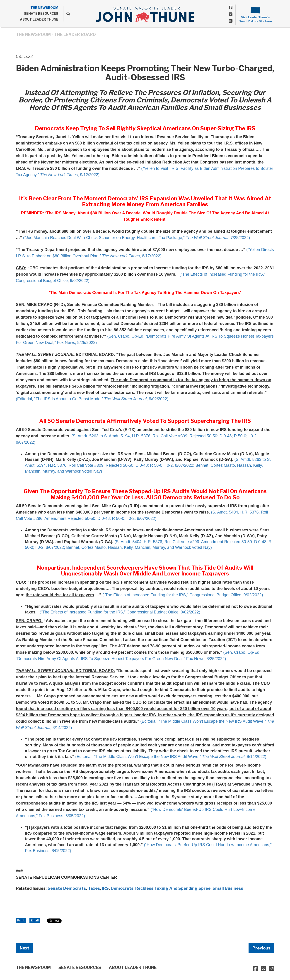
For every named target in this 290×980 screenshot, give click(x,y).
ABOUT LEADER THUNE (39, 19)
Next (24, 948)
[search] (67, 14)
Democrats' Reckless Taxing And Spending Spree (161, 888)
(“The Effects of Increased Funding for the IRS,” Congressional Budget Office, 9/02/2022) (183, 595)
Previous (261, 948)
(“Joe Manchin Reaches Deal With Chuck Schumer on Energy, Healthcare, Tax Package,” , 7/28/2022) (137, 238)
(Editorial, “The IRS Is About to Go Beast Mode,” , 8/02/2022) (92, 399)
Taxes (94, 888)
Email (35, 920)
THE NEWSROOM (44, 8)
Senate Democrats (67, 888)
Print (21, 920)
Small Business (228, 888)
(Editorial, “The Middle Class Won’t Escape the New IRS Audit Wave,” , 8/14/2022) (171, 757)
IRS (105, 888)
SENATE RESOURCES (41, 13)
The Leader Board (75, 34)
